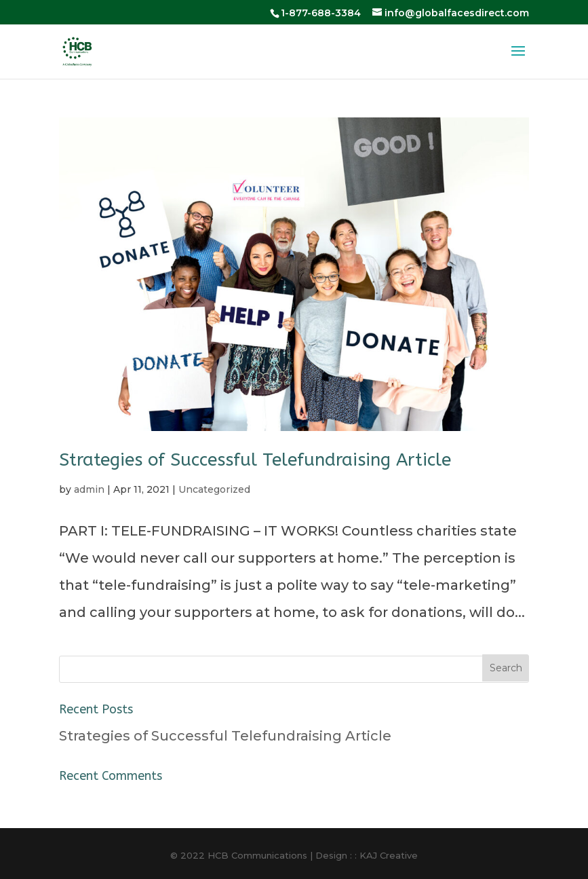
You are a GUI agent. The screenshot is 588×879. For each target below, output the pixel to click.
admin (89, 489)
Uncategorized (214, 489)
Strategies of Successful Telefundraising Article (255, 460)
